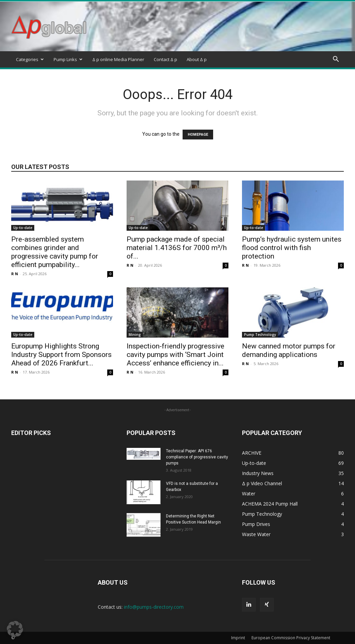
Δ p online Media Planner (118, 59)
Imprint (238, 638)
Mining (135, 335)
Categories (30, 59)
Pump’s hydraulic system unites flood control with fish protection (292, 248)
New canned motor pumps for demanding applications (289, 350)
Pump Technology (260, 335)
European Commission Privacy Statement (291, 638)
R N (15, 274)
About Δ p (197, 59)
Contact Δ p (165, 59)
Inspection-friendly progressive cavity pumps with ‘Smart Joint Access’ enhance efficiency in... (175, 355)
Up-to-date (23, 228)
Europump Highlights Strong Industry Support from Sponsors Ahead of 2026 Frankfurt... (61, 355)
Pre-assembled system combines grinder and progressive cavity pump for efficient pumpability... (55, 252)
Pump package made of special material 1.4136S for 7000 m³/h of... (177, 248)
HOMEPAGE (198, 135)
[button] (336, 60)
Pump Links (68, 59)
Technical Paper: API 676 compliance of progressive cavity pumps (197, 457)
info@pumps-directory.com (154, 607)
